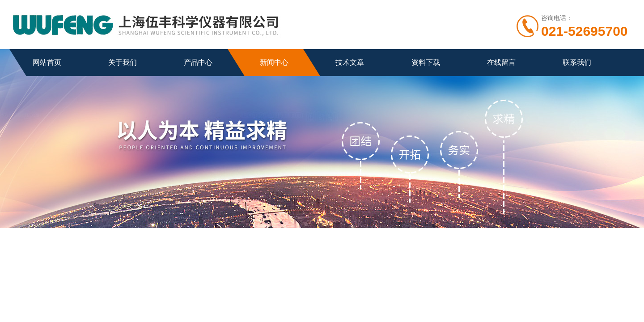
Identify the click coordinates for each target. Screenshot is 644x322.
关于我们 (123, 62)
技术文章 (350, 62)
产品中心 (198, 62)
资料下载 (426, 62)
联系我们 (577, 62)
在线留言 (501, 62)
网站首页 (47, 62)
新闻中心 (274, 62)
